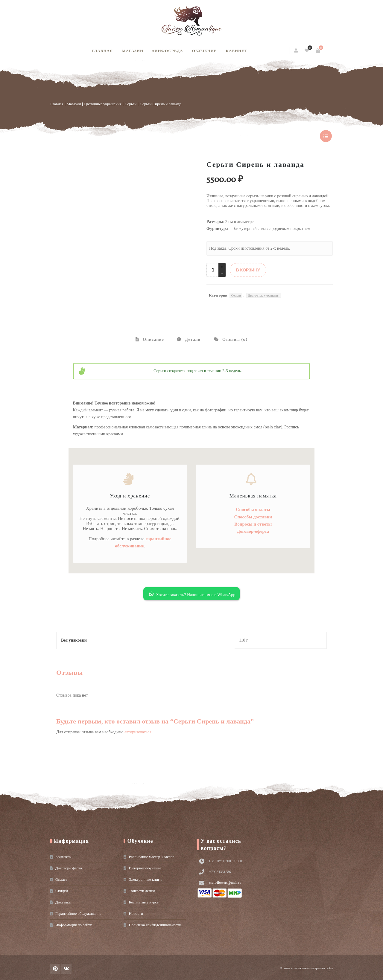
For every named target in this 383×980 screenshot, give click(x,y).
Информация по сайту (74, 925)
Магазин (133, 51)
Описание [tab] (153, 339)
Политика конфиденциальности (155, 925)
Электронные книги (145, 879)
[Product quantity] (213, 270)
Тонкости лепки (142, 891)
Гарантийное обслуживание (78, 913)
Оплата (61, 879)
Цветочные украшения (103, 104)
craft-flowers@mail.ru (225, 883)
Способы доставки (253, 517)
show (326, 136)
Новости (136, 913)
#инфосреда (168, 51)
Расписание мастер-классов (151, 857)
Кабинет (237, 51)
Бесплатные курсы (144, 902)
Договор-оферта (253, 531)
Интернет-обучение (145, 868)
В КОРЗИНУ (248, 270)
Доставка (63, 902)
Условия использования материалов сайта (306, 968)
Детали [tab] (192, 339)
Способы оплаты (253, 509)
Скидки (62, 891)
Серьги (131, 104)
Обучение (205, 51)
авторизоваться (138, 732)
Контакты (63, 857)
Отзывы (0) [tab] (234, 339)
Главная (102, 51)
